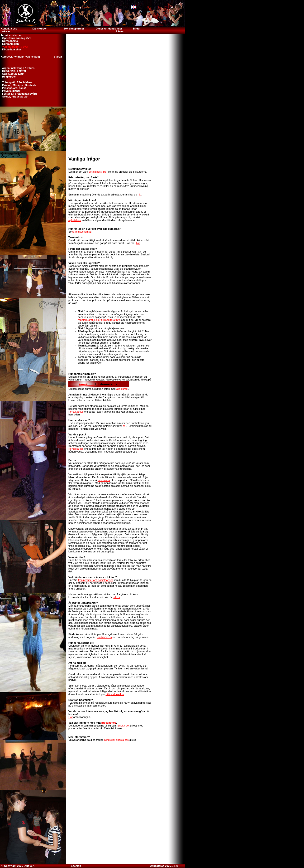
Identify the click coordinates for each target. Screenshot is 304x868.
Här (71, 717)
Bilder (137, 29)
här (140, 195)
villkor (117, 597)
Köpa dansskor (11, 49)
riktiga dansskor (115, 694)
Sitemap (76, 866)
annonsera (104, 480)
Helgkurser (8, 77)
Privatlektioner (10, 91)
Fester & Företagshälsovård (18, 94)
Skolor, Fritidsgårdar (14, 97)
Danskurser (40, 29)
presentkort (109, 723)
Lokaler (5, 31)
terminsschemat (82, 232)
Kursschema (9, 41)
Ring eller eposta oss (116, 740)
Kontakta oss (9, 29)
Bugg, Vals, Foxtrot (13, 71)
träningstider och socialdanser (95, 580)
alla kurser (122, 389)
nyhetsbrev (75, 220)
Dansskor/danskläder (109, 29)
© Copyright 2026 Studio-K (18, 866)
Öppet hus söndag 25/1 (15, 38)
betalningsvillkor (98, 172)
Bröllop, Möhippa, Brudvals (18, 85)
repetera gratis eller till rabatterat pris (99, 320)
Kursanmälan (9, 44)
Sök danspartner (74, 29)
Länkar (120, 31)
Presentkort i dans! (13, 88)
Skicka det (123, 726)
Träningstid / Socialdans (16, 82)
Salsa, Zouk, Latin (12, 74)
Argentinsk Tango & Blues (17, 68)
